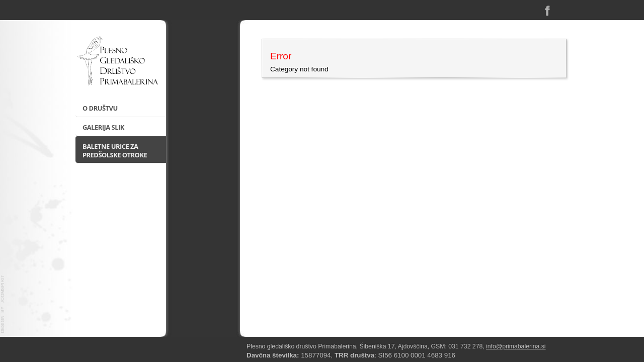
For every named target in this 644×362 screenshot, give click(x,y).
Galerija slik (103, 127)
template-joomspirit (3, 304)
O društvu (100, 108)
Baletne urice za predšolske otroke (115, 151)
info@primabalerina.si (516, 346)
